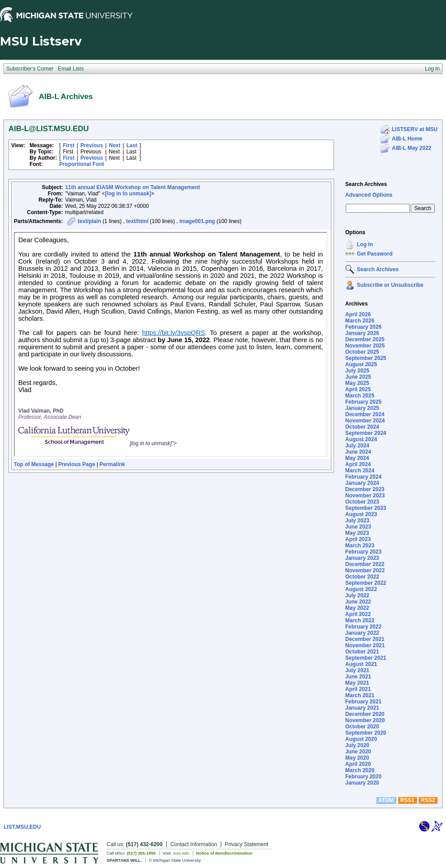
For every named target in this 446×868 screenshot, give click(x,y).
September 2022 (366, 583)
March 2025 (360, 396)
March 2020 (360, 770)
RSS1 (407, 800)
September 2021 (366, 658)
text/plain (89, 221)
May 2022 (357, 608)
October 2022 (362, 577)
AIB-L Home (407, 139)
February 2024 (363, 477)
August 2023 (361, 514)
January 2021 (362, 708)
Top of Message (34, 464)
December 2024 (365, 414)
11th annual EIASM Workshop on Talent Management (132, 187)
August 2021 (361, 664)
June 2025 (358, 377)
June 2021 (358, 677)
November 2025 (365, 346)
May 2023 (357, 533)
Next (115, 145)
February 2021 (363, 702)
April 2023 (358, 539)
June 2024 (358, 452)
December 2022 (365, 564)
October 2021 (362, 652)
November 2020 (365, 720)
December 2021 (365, 639)
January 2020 (362, 783)
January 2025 (362, 408)
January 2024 (362, 483)
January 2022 (362, 633)
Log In (365, 244)
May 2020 (357, 758)
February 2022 (363, 627)
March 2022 (360, 620)
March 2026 (360, 321)
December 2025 (365, 339)
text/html (137, 221)
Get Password (375, 254)
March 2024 (360, 471)
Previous (92, 145)
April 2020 (358, 764)
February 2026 (363, 327)
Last (132, 145)
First (69, 145)
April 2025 (358, 389)
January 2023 (362, 558)
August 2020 (361, 739)
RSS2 (428, 800)
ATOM (386, 800)
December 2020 (365, 714)
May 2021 (357, 683)
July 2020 (357, 745)
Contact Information (194, 844)
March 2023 (360, 546)
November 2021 (365, 645)
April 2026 (358, 314)
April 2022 (358, 614)
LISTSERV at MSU (415, 129)
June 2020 (358, 752)
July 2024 (357, 446)
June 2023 (358, 527)
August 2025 (361, 364)
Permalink (112, 464)
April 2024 (358, 464)
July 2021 (357, 670)
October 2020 (362, 727)
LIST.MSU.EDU (22, 827)
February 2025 (363, 402)
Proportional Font (82, 164)
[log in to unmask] (128, 194)
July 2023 (357, 521)
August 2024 (361, 439)
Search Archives (366, 184)
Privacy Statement (246, 844)
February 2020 (363, 777)
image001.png (197, 221)
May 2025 (357, 383)
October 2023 (362, 502)
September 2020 (366, 733)
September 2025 (366, 358)
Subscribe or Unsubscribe (390, 285)
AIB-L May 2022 (412, 148)
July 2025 (357, 371)
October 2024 (362, 427)
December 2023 (365, 489)
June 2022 (358, 602)
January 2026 (362, 333)
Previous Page (77, 464)
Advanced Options (369, 195)
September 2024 (366, 433)
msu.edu (181, 853)
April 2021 (358, 689)
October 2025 (362, 352)
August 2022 (361, 589)
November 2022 (365, 570)
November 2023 (365, 496)
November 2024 (365, 421)
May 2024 (357, 458)
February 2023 (363, 552)
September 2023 (366, 508)
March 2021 (360, 695)
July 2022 (357, 595)
